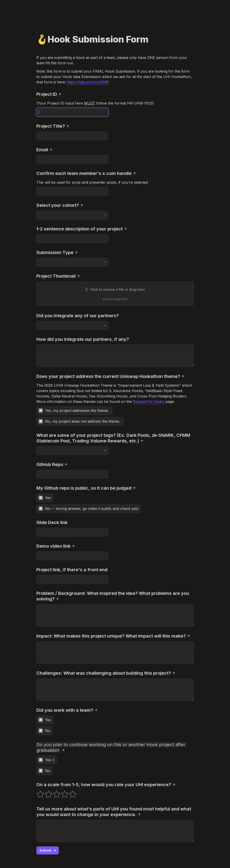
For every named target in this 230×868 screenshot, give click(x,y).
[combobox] (72, 215)
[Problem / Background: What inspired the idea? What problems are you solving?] (115, 615)
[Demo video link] (72, 556)
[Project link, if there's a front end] (72, 579)
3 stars (54, 792)
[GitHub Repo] (72, 474)
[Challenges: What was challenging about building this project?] (115, 689)
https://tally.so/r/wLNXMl (88, 82)
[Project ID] (72, 112)
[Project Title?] (72, 136)
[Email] (72, 159)
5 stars (70, 792)
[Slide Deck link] (72, 532)
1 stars (38, 792)
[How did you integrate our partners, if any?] (115, 356)
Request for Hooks (149, 402)
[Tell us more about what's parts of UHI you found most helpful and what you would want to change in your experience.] (115, 831)
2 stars (46, 792)
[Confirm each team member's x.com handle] (72, 191)
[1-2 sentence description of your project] (72, 239)
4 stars (62, 792)
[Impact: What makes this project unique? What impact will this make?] (115, 652)
